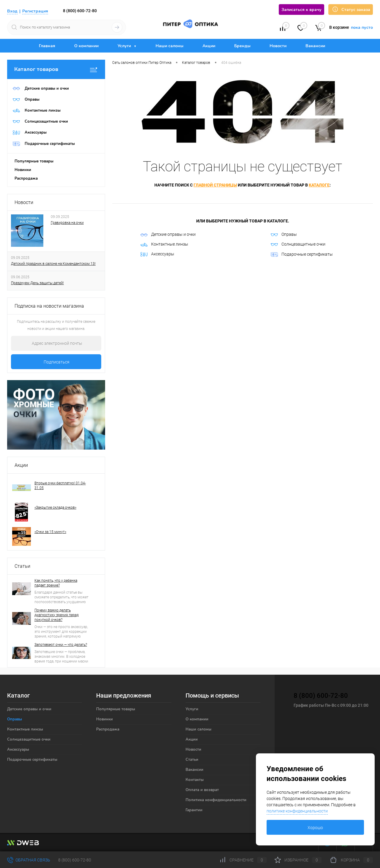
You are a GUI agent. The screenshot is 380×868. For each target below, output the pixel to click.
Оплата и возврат (202, 790)
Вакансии (315, 46)
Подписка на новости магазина (49, 306)
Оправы (284, 234)
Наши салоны (170, 46)
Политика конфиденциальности (216, 800)
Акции (209, 46)
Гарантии (194, 810)
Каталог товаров (56, 69)
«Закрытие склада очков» (55, 507)
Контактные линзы (164, 244)
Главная (47, 46)
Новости (278, 46)
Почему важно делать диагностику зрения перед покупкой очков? (57, 615)
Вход (12, 11)
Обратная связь (29, 860)
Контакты (195, 780)
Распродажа (26, 178)
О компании (86, 46)
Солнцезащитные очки (298, 244)
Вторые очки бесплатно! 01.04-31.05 (60, 486)
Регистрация (35, 11)
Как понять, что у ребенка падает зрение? (56, 583)
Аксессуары (157, 254)
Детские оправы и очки (168, 234)
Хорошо (315, 828)
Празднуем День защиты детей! (37, 283)
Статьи (22, 566)
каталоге (319, 185)
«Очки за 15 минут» (50, 532)
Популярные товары (34, 161)
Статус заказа (351, 9)
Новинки (23, 170)
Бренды (242, 46)
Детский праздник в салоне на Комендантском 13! (53, 264)
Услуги (125, 46)
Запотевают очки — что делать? (61, 645)
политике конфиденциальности (297, 811)
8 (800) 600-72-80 (80, 11)
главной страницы (215, 185)
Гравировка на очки (67, 223)
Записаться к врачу (301, 10)
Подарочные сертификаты (302, 254)
